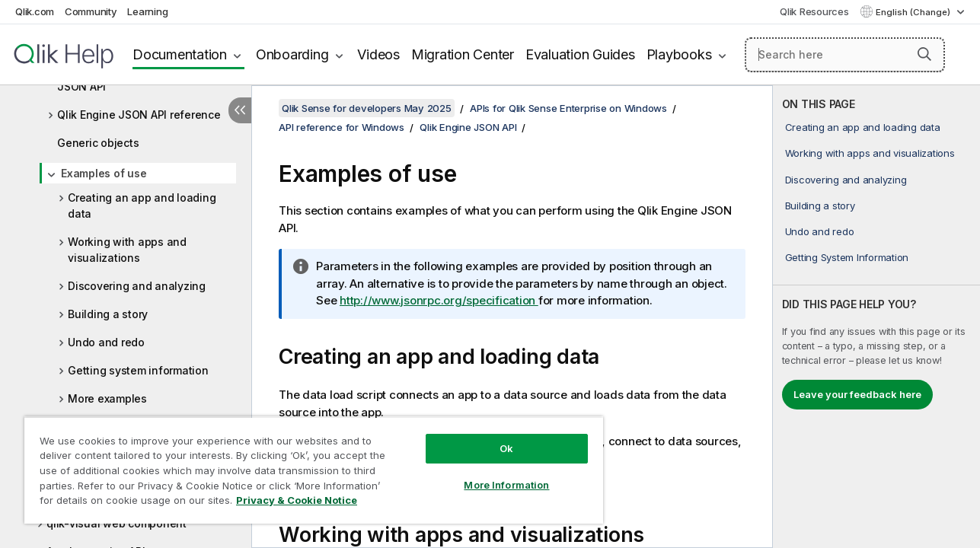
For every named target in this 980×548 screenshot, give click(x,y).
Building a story (108, 314)
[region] (308, 464)
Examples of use (104, 173)
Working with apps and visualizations (127, 250)
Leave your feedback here (857, 394)
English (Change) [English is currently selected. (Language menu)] (914, 12)
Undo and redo (106, 342)
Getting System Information (847, 257)
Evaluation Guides (580, 54)
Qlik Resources (814, 11)
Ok (498, 437)
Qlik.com (35, 11)
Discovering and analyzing (137, 286)
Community (91, 11)
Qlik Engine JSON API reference (139, 115)
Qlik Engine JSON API (468, 127)
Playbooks (679, 54)
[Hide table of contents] (240, 110)
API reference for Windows (342, 127)
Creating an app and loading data (142, 205)
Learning (147, 11)
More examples (107, 398)
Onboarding (292, 54)
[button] (924, 54)
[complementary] (876, 317)
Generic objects (98, 143)
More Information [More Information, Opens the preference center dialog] (498, 473)
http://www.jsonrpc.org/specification (439, 300)
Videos (378, 54)
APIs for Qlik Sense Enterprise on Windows (568, 108)
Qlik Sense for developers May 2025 (367, 108)
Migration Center (463, 54)
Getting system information (138, 370)
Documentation (180, 54)
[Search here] (845, 55)
